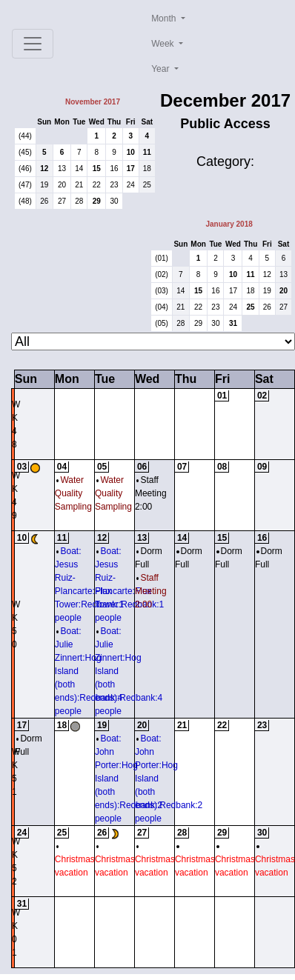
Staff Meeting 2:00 (151, 493)
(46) (25, 169)
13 (62, 169)
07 (182, 467)
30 (114, 201)
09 (262, 467)
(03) (162, 291)
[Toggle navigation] (33, 44)
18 (147, 169)
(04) (162, 307)
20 (62, 185)
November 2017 (93, 102)
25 (147, 185)
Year (162, 69)
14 (79, 169)
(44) (25, 136)
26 (44, 201)
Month (165, 19)
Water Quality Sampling (73, 493)
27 (62, 201)
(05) (162, 323)
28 (79, 201)
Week (164, 44)
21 (79, 185)
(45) (25, 152)
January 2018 (229, 224)
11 (147, 152)
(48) (25, 201)
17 (131, 169)
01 (222, 396)
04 (62, 467)
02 (262, 396)
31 (233, 323)
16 (114, 169)
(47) (25, 185)
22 (97, 185)
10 (131, 152)
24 (131, 185)
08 (222, 467)
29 (97, 201)
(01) (162, 258)
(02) (162, 274)
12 (44, 169)
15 (97, 169)
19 (44, 185)
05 (102, 467)
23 (114, 185)
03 (22, 467)
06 (142, 467)
